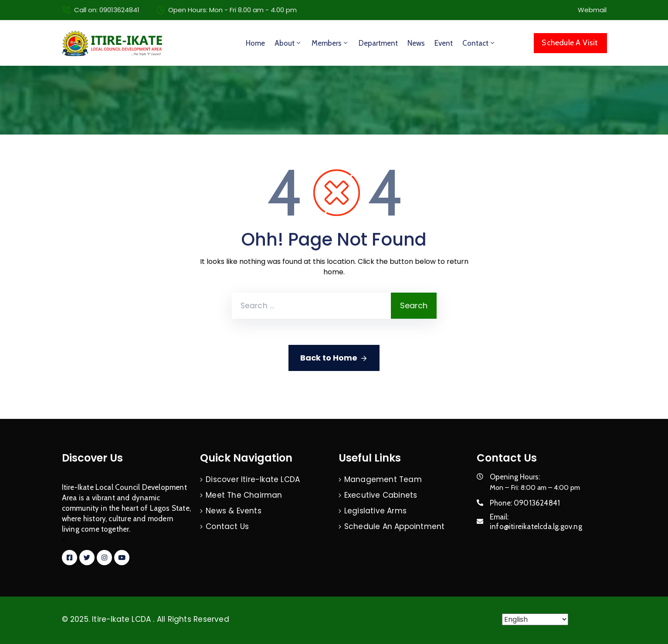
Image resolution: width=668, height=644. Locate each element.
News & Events (234, 511)
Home (255, 43)
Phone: (525, 503)
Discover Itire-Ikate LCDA (253, 479)
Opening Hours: (515, 477)
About (288, 43)
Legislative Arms (375, 511)
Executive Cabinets (381, 495)
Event (444, 43)
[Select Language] (535, 619)
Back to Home (334, 358)
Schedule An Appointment (395, 526)
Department (378, 43)
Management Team (383, 479)
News (416, 43)
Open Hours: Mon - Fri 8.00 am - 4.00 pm (232, 10)
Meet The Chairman (244, 495)
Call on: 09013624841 (107, 10)
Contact (479, 43)
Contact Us (227, 526)
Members (330, 43)
